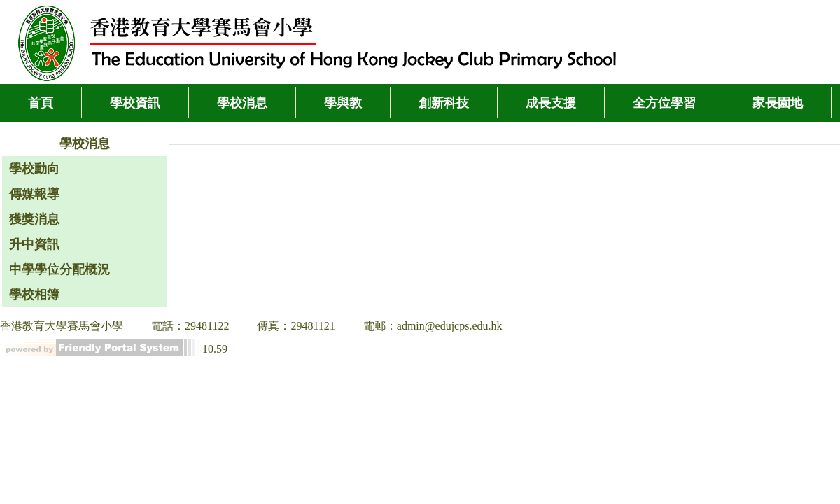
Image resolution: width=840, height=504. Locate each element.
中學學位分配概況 (59, 269)
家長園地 (778, 103)
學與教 (343, 103)
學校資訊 (135, 103)
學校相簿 (34, 295)
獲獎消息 (34, 219)
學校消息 (242, 103)
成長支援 (551, 103)
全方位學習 (664, 103)
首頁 (41, 103)
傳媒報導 (34, 194)
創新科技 (444, 103)
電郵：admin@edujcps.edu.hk (433, 326)
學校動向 (34, 169)
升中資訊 (34, 244)
